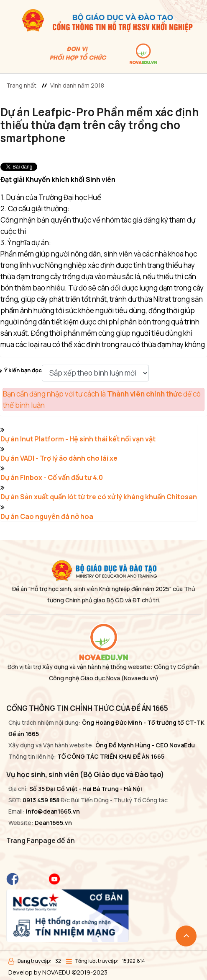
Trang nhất (21, 85)
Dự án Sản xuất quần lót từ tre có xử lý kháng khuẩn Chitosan (99, 497)
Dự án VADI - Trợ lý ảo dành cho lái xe (59, 458)
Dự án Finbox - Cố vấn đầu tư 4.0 (52, 477)
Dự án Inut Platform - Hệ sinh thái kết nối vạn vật (78, 439)
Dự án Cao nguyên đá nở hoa (47, 516)
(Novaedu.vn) (140, 678)
